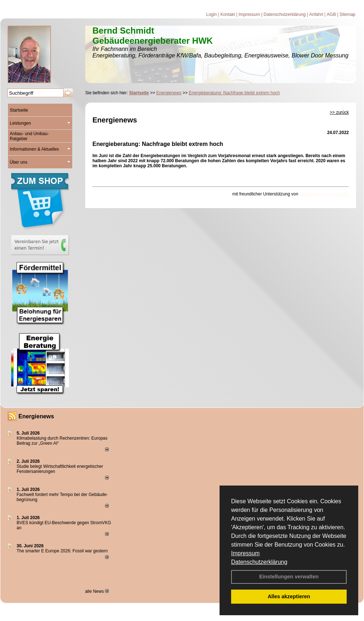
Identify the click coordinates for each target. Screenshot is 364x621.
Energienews (36, 416)
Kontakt (228, 14)
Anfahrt (316, 14)
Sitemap (347, 14)
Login (211, 14)
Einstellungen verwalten (289, 577)
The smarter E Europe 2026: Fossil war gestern (62, 551)
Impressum (245, 553)
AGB (331, 14)
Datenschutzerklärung (259, 562)
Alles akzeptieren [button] (289, 596)
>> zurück (339, 112)
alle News (97, 591)
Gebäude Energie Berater (324, 194)
